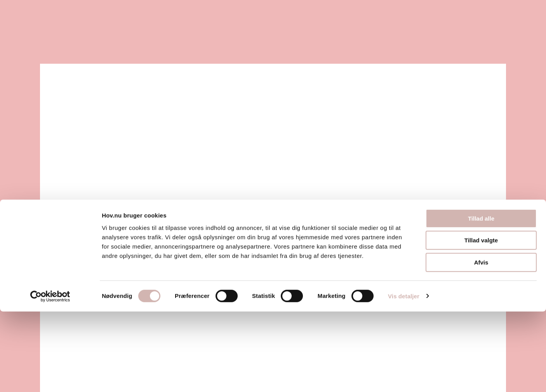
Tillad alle (481, 299)
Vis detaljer (404, 377)
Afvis (481, 343)
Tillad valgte (481, 321)
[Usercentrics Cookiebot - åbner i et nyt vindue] (50, 377)
